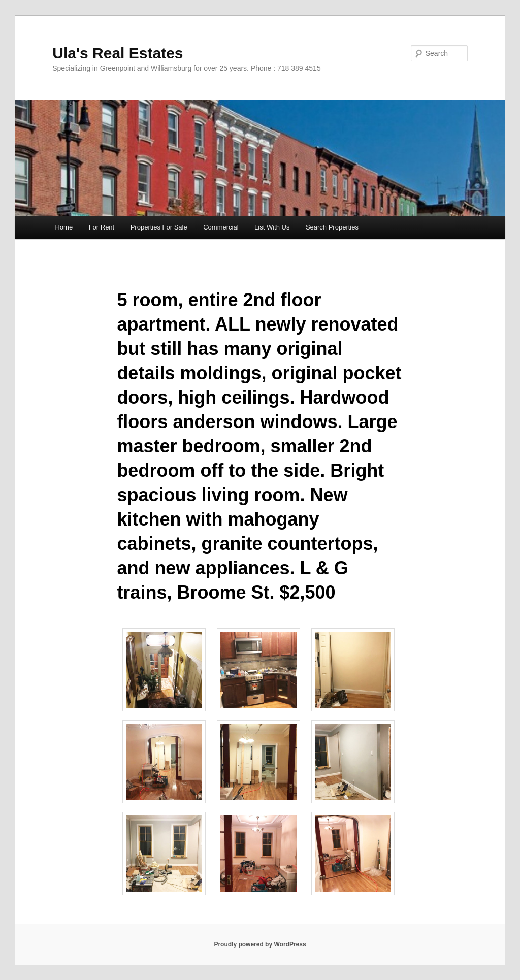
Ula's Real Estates (118, 53)
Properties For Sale (159, 227)
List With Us (272, 227)
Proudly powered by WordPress (260, 944)
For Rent (102, 227)
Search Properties (332, 227)
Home (64, 227)
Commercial (221, 227)
